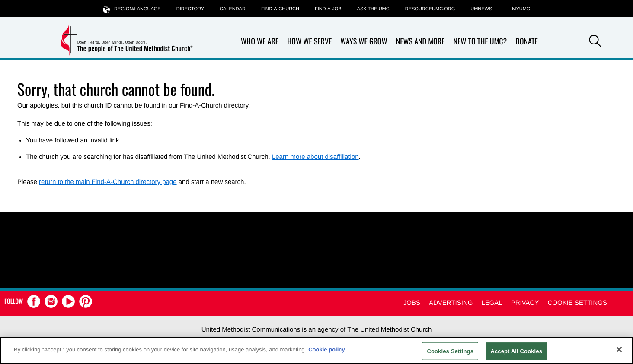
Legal (492, 303)
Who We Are (260, 42)
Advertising (451, 303)
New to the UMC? (480, 42)
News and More (420, 42)
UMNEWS (481, 9)
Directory (190, 9)
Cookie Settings (577, 303)
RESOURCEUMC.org (430, 9)
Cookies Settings (450, 351)
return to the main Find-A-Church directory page (108, 182)
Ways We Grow (364, 42)
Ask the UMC (373, 9)
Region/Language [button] (132, 9)
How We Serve (309, 42)
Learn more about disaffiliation (315, 157)
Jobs (412, 303)
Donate (527, 42)
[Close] (619, 349)
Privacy (525, 303)
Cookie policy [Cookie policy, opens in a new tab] (327, 350)
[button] (595, 42)
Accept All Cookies (516, 351)
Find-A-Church (280, 9)
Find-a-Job (328, 9)
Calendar (233, 9)
